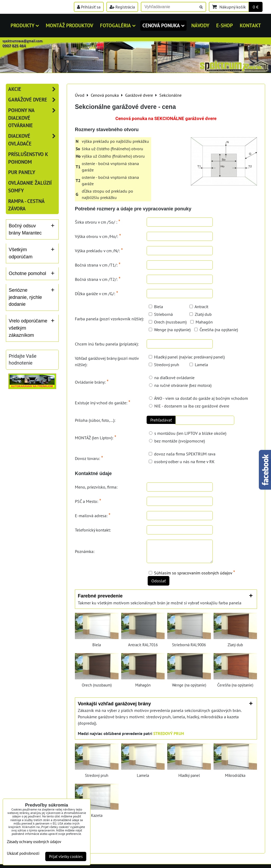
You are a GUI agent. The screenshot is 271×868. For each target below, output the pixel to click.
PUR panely (22, 172)
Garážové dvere (33, 100)
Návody (200, 25)
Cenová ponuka (163, 25)
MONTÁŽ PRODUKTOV (69, 25)
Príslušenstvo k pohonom (28, 158)
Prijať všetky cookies (66, 856)
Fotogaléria (118, 25)
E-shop (225, 25)
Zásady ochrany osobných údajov (34, 842)
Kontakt (250, 25)
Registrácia (122, 7)
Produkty (25, 25)
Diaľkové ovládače (33, 140)
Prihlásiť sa (89, 7)
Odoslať (159, 581)
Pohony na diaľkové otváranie (33, 118)
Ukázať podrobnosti (23, 854)
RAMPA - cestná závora (26, 205)
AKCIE (33, 89)
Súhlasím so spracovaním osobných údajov (193, 573)
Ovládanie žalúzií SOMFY (30, 187)
